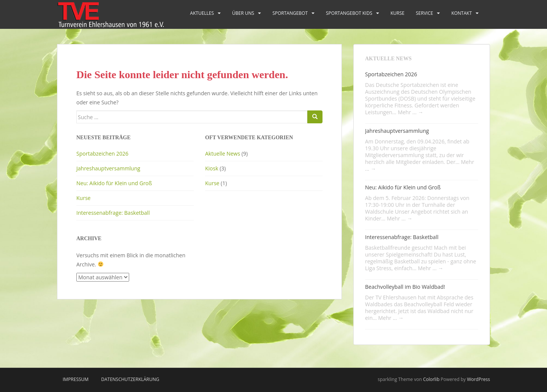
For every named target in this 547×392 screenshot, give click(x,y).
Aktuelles (202, 13)
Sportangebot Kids (349, 13)
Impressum (76, 379)
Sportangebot (290, 13)
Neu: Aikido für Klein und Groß (114, 183)
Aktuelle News (223, 153)
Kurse (398, 13)
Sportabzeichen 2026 (102, 153)
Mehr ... (410, 112)
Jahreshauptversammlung (108, 168)
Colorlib (431, 379)
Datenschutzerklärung (130, 379)
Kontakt (462, 13)
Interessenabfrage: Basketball (113, 213)
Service (424, 13)
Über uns (243, 13)
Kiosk (212, 168)
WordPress (478, 379)
